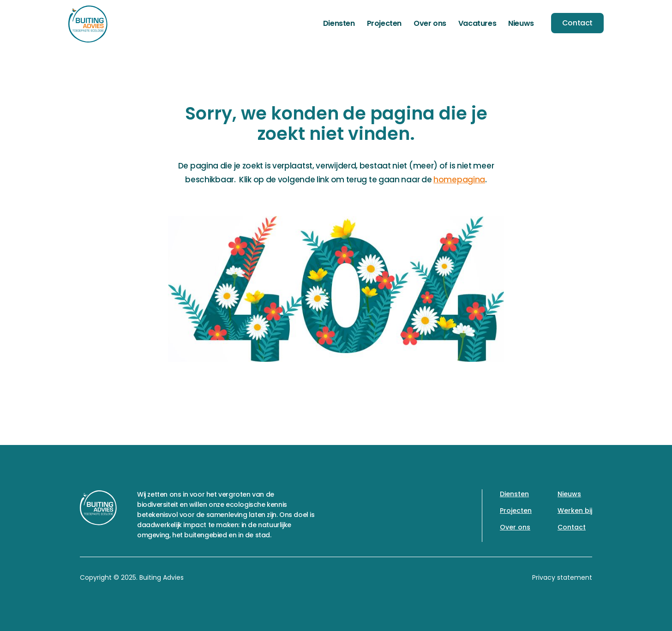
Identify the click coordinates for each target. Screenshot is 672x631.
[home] (88, 24)
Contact (577, 23)
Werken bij (575, 511)
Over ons (430, 23)
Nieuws (521, 23)
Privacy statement (562, 577)
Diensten (339, 23)
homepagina (459, 180)
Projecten (384, 23)
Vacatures (477, 23)
